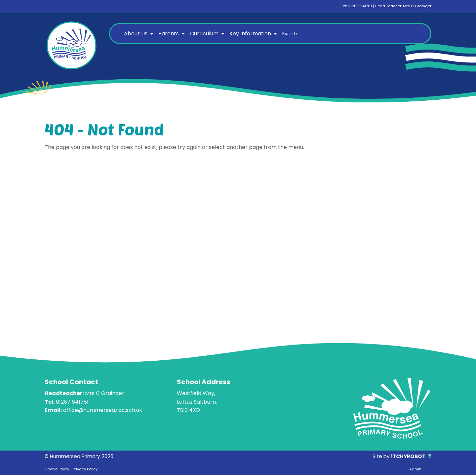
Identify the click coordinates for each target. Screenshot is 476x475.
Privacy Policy (85, 469)
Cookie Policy (57, 469)
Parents (169, 34)
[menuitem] (138, 34)
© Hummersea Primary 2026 (81, 456)
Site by (379, 456)
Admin (415, 469)
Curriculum (204, 34)
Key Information (250, 34)
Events (290, 34)
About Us (136, 34)
